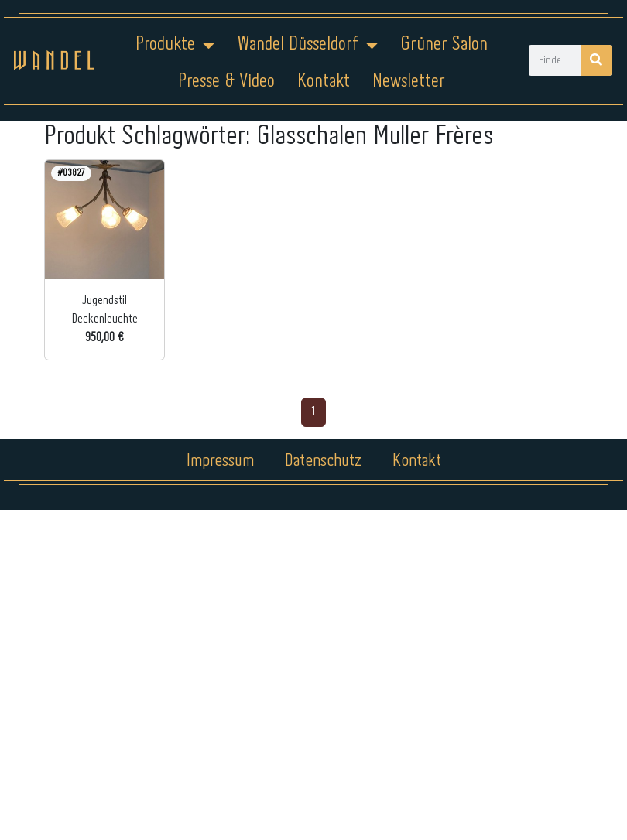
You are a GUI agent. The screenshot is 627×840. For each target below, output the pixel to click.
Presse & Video (226, 82)
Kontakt (324, 82)
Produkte (175, 45)
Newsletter (409, 82)
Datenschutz (323, 461)
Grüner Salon (444, 44)
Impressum (220, 461)
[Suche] (596, 60)
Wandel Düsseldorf (307, 45)
